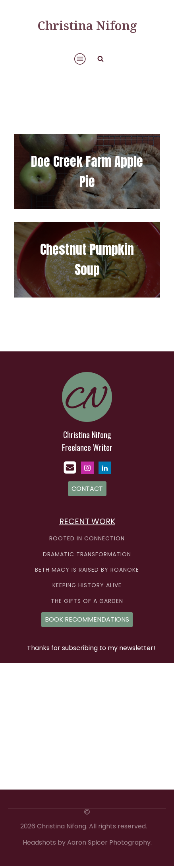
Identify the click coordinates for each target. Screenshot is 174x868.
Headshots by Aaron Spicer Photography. (87, 843)
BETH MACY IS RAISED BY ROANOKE (87, 570)
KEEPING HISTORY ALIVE (87, 585)
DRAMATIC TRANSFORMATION (87, 554)
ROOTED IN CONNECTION (87, 539)
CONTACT (87, 489)
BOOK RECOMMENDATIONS (87, 619)
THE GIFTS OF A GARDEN (87, 601)
